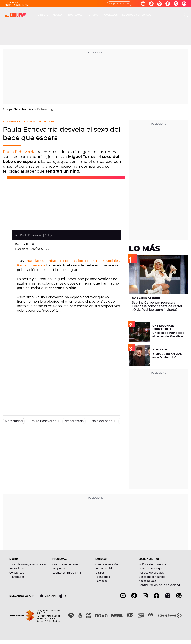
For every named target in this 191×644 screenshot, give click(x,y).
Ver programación (119, 4)
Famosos (101, 581)
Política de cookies (151, 573)
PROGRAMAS (74, 15)
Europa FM (11, 109)
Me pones (59, 569)
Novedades (17, 577)
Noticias (28, 109)
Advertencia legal (150, 569)
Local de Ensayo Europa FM (28, 564)
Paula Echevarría (19, 152)
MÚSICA (57, 15)
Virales (100, 573)
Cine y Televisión (107, 564)
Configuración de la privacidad (159, 585)
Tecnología (103, 577)
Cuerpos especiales (65, 564)
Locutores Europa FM (67, 573)
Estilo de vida (104, 569)
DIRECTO (43, 15)
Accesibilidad (148, 581)
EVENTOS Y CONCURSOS (137, 15)
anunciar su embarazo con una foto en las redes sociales (72, 261)
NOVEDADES (110, 15)
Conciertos (17, 573)
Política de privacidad (153, 564)
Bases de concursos (152, 577)
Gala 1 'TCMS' (12, 3)
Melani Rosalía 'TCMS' (17, 5)
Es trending (45, 109)
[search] (186, 15)
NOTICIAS (92, 15)
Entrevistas (17, 569)
